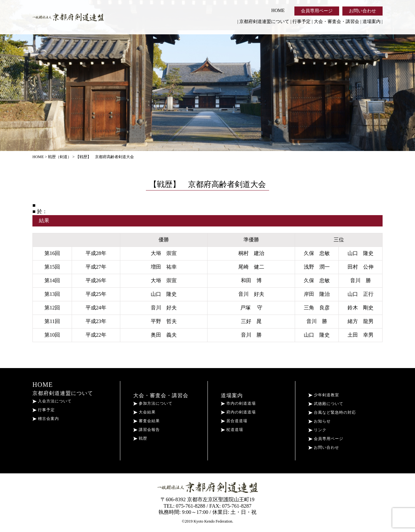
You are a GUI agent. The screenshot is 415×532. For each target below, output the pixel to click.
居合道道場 (234, 421)
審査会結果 (147, 421)
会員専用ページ (317, 11)
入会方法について (52, 401)
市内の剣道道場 (238, 403)
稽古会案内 (46, 419)
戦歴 (140, 438)
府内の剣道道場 (238, 412)
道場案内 (372, 22)
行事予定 (302, 22)
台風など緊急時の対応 (332, 412)
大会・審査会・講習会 (337, 22)
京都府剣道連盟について (264, 22)
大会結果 (144, 412)
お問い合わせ (362, 11)
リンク (317, 430)
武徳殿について (326, 404)
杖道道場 (232, 430)
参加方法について (153, 403)
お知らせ (320, 421)
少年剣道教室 (324, 395)
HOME (278, 11)
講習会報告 (147, 430)
